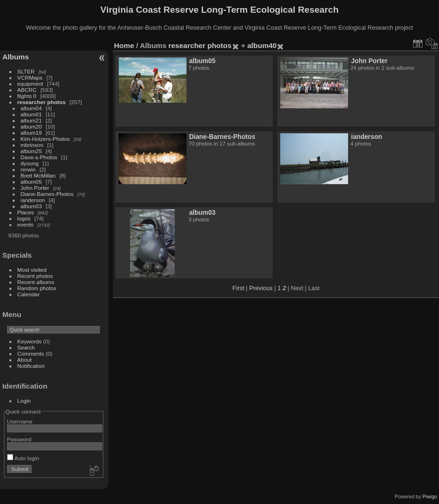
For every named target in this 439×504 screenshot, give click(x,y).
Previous (261, 288)
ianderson (33, 200)
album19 (31, 133)
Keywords (30, 341)
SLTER (26, 71)
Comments (31, 354)
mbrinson (32, 145)
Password (19, 439)
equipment (30, 84)
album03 (31, 206)
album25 (31, 151)
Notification (31, 366)
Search (26, 347)
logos (24, 218)
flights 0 (27, 96)
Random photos (37, 288)
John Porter (35, 188)
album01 (31, 114)
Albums (16, 57)
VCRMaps (30, 77)
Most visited (32, 270)
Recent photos (35, 276)
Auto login (23, 458)
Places (26, 212)
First (239, 288)
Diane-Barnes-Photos (47, 194)
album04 (31, 108)
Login (24, 401)
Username (20, 421)
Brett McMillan (38, 175)
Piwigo (430, 496)
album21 (31, 120)
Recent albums (36, 282)
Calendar (29, 294)
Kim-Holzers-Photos (45, 139)
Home (124, 45)
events (26, 224)
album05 (31, 182)
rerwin (28, 169)
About (25, 360)
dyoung (30, 163)
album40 (262, 45)
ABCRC (27, 90)
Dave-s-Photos (39, 157)
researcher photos (42, 102)
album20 (31, 126)
